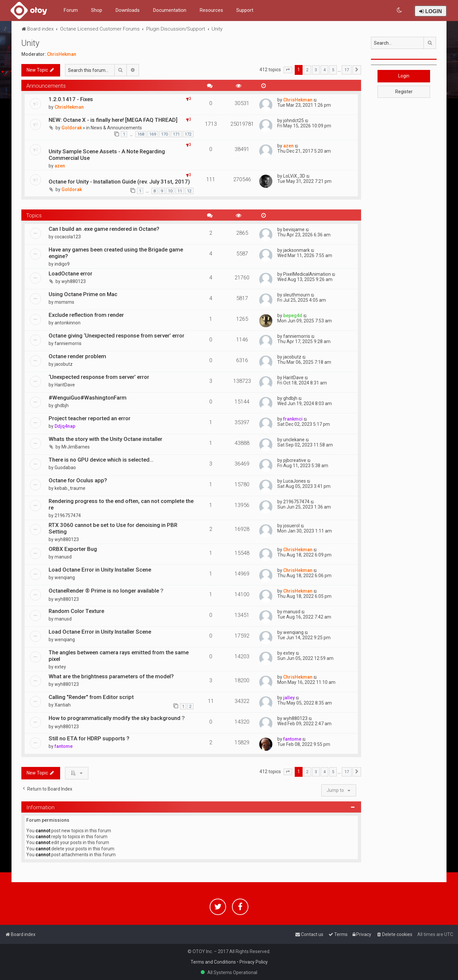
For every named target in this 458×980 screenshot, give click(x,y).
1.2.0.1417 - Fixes (71, 99)
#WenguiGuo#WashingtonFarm (88, 398)
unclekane (294, 440)
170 (164, 134)
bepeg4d (293, 316)
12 (189, 191)
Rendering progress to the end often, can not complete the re (121, 504)
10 (170, 191)
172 (188, 134)
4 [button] (324, 70)
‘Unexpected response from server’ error (99, 377)
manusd (63, 557)
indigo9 (62, 264)
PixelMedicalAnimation (307, 274)
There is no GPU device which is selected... (101, 460)
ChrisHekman (62, 54)
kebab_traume (70, 488)
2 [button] (307, 70)
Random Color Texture (76, 611)
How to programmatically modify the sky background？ (117, 718)
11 (180, 191)
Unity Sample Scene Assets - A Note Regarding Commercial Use (107, 155)
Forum (71, 10)
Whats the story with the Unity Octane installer (105, 439)
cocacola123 (68, 237)
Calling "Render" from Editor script (91, 697)
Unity (30, 43)
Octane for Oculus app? (78, 480)
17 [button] (347, 70)
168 (141, 134)
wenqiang (65, 577)
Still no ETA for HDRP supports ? (89, 738)
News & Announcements (116, 128)
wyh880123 (74, 281)
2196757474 (68, 515)
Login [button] (404, 76)
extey (60, 667)
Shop (97, 10)
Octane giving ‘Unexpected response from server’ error (116, 336)
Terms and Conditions (213, 962)
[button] (288, 70)
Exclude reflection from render (86, 315)
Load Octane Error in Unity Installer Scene (100, 570)
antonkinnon (68, 323)
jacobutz (64, 364)
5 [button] (333, 70)
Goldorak (72, 128)
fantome (64, 746)
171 (176, 134)
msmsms (64, 302)
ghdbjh (62, 405)
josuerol (291, 526)
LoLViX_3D (294, 176)
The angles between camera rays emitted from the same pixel (119, 656)
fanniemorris (68, 343)
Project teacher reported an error (90, 418)
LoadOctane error (70, 273)
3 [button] (316, 70)
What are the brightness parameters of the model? (111, 676)
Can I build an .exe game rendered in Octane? (104, 229)
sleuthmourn (297, 295)
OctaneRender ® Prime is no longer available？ (107, 591)
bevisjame (294, 229)
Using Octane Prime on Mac (83, 294)
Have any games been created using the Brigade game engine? (116, 253)
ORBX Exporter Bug (73, 549)
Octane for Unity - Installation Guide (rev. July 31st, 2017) (119, 182)
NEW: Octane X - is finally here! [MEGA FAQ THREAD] (113, 120)
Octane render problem (77, 356)
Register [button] (404, 92)
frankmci (293, 419)
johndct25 (294, 120)
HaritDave (65, 385)
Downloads (127, 10)
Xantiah (63, 705)
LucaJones (295, 481)
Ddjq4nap (65, 426)
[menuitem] (400, 10)
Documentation (170, 10)
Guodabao (65, 468)
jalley (289, 698)
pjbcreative (295, 460)
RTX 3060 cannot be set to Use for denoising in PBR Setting (113, 528)
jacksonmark (297, 250)
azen (60, 166)
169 (153, 134)
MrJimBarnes (76, 447)
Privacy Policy (254, 962)
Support (245, 10)
